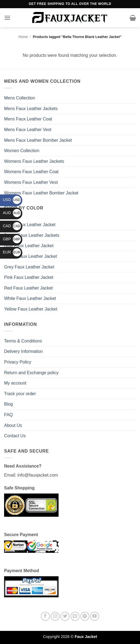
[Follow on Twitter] (65, 616)
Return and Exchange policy (31, 373)
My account (15, 383)
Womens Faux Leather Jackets (34, 161)
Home (23, 37)
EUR (12, 252)
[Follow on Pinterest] (85, 616)
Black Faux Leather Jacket (30, 225)
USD (12, 200)
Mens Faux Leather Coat (28, 119)
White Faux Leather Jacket (30, 298)
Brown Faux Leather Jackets (32, 235)
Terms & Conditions (23, 341)
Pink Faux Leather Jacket (29, 277)
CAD (12, 226)
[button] (7, 18)
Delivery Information (23, 351)
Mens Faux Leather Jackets (31, 109)
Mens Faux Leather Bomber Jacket (38, 140)
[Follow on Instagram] (55, 616)
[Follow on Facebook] (45, 616)
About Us (13, 425)
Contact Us (15, 436)
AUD (12, 213)
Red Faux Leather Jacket (28, 288)
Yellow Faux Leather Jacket (31, 309)
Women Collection (22, 151)
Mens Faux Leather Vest (28, 130)
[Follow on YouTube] (95, 616)
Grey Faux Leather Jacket (29, 267)
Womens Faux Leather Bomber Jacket (41, 193)
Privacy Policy (18, 362)
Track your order (20, 394)
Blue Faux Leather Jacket (29, 246)
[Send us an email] (75, 616)
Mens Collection (20, 98)
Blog (8, 404)
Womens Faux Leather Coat (31, 172)
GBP (12, 239)
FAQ (8, 415)
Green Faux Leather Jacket (31, 256)
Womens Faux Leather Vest (31, 182)
